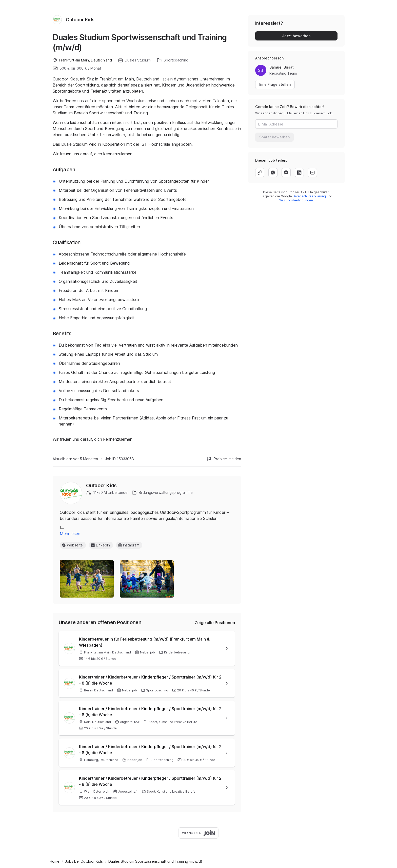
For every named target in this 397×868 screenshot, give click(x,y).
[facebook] (286, 173)
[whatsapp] (273, 173)
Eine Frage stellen (275, 84)
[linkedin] (299, 173)
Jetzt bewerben (296, 36)
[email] (312, 173)
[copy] (260, 173)
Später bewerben (274, 137)
